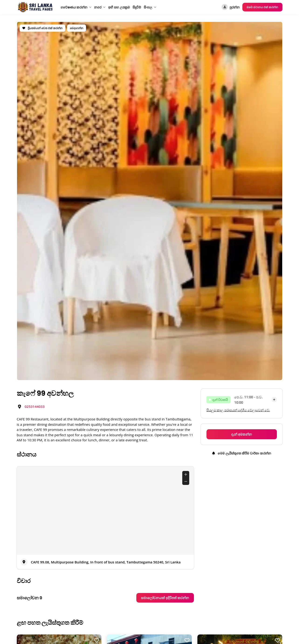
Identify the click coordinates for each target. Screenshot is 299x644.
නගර (98, 7)
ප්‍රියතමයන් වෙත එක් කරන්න (42, 28)
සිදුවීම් (137, 7)
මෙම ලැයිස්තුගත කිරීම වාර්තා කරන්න (241, 453)
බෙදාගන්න (77, 28)
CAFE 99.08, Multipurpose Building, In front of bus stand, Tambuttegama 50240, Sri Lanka (106, 562)
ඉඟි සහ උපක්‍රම (119, 7)
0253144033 (35, 406)
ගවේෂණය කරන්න (74, 7)
